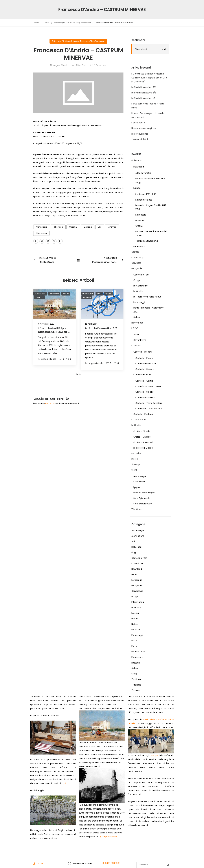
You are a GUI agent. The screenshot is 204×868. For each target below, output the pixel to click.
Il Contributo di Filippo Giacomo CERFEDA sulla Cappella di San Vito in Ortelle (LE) (149, 78)
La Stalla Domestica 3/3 (144, 87)
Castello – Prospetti (146, 364)
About (137, 335)
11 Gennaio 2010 (59, 41)
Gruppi (137, 280)
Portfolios (136, 453)
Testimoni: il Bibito (141, 139)
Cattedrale (137, 563)
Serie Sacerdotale (143, 504)
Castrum (73, 227)
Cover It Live (140, 340)
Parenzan (136, 630)
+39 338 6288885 (111, 863)
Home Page (138, 323)
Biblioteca (70, 23)
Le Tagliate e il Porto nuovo (147, 297)
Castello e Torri (141, 275)
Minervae (112, 227)
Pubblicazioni (138, 652)
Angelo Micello (61, 65)
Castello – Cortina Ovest (148, 386)
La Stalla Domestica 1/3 (143, 98)
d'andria (88, 227)
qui (64, 783)
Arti (133, 541)
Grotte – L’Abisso (142, 437)
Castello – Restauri (143, 414)
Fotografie (137, 268)
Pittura (135, 641)
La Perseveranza (140, 134)
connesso (50, 403)
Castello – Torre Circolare (149, 409)
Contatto (136, 263)
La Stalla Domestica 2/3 (144, 93)
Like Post (81, 65)
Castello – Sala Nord (146, 398)
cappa (154, 755)
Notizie (135, 624)
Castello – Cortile (144, 381)
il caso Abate (138, 123)
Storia (134, 470)
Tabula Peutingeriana (147, 241)
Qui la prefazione (108, 837)
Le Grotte (138, 291)
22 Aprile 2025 (91, 324)
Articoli (46, 23)
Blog (78, 23)
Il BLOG (135, 328)
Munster (140, 220)
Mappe (137, 188)
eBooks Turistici (143, 173)
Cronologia (139, 482)
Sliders (137, 317)
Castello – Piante (144, 358)
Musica (135, 613)
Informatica (138, 602)
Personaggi (139, 302)
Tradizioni (136, 685)
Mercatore (141, 215)
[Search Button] (168, 865)
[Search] (151, 865)
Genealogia (137, 591)
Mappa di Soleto (144, 200)
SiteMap (136, 464)
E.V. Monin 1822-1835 (146, 194)
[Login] (38, 864)
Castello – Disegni (143, 352)
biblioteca (58, 227)
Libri (100, 227)
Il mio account (139, 420)
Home (36, 23)
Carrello (135, 252)
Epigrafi (137, 487)
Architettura (138, 536)
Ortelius (139, 226)
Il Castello (136, 346)
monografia (41, 233)
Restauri (136, 663)
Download (139, 167)
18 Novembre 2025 (46, 324)
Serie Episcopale (142, 498)
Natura (135, 619)
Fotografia (137, 580)
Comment (100, 65)
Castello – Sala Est (145, 392)
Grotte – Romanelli (143, 442)
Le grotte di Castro (143, 448)
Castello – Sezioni (144, 369)
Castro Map (138, 257)
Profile (135, 459)
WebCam (136, 509)
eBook (135, 574)
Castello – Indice (142, 375)
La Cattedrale (141, 286)
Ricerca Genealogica (144, 493)
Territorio (136, 679)
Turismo (136, 690)
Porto (134, 646)
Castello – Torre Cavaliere (149, 403)
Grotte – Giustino (142, 431)
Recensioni (86, 23)
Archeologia (59, 23)
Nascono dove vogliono (144, 128)
